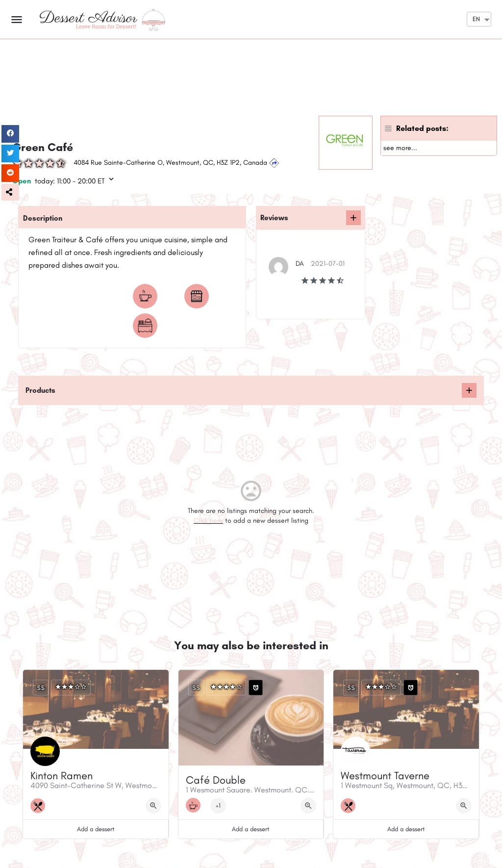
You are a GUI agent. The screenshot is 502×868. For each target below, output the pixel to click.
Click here (208, 521)
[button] (10, 192)
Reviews (274, 218)
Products (40, 390)
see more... (400, 148)
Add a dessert (96, 829)
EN (476, 19)
